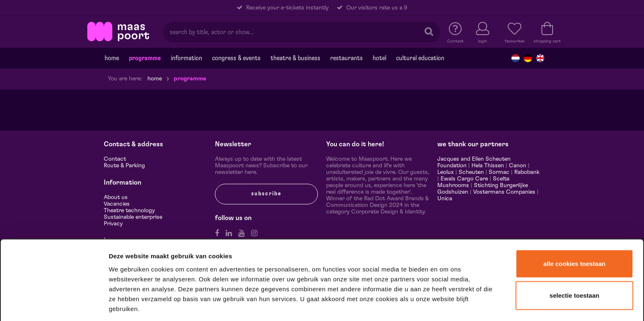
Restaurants (346, 58)
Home (112, 58)
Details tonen (446, 304)
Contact (115, 159)
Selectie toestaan (575, 264)
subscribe (266, 194)
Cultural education (420, 58)
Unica (445, 199)
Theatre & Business (295, 58)
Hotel (379, 58)
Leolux (446, 172)
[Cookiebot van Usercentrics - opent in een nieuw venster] (54, 304)
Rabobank (527, 172)
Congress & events (236, 58)
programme (145, 58)
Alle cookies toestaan (575, 232)
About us (116, 197)
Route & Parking (124, 166)
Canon (518, 166)
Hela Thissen (488, 166)
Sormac (499, 172)
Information (187, 58)
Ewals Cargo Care (464, 179)
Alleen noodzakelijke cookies (574, 295)
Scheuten (471, 172)
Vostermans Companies (504, 192)
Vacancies (117, 204)
